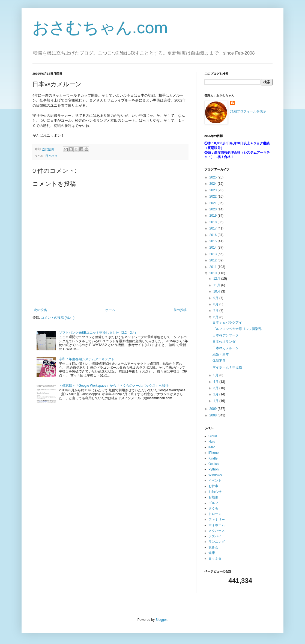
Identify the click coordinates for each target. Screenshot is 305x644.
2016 (214, 235)
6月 (216, 317)
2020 (214, 209)
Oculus (213, 464)
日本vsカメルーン (226, 348)
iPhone (213, 453)
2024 (214, 184)
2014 (214, 248)
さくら (213, 508)
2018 (214, 222)
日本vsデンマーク (226, 335)
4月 (216, 382)
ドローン (215, 514)
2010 (214, 273)
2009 (214, 409)
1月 (216, 401)
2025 (214, 177)
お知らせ (215, 492)
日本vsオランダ (224, 342)
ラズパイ (215, 536)
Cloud (213, 436)
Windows (215, 475)
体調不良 (219, 361)
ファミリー (217, 520)
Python (213, 469)
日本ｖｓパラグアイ (227, 323)
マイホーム (217, 525)
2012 (214, 260)
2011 (214, 267)
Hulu (212, 442)
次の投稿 (40, 310)
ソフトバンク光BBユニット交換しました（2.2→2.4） (98, 333)
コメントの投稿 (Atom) (58, 318)
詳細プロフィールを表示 (248, 111)
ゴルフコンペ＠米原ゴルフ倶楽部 (237, 329)
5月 (216, 375)
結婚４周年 (221, 354)
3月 (216, 388)
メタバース (217, 531)
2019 (214, 216)
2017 (214, 228)
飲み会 (213, 547)
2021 (214, 203)
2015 (214, 241)
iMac (212, 447)
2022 (214, 196)
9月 (216, 298)
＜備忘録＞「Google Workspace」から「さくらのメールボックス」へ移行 (114, 386)
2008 (214, 415)
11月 (217, 285)
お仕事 (213, 486)
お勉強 (213, 497)
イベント (215, 481)
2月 (216, 394)
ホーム (110, 310)
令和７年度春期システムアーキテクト (87, 359)
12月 (217, 279)
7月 (216, 311)
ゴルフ (213, 503)
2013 (214, 254)
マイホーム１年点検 (227, 367)
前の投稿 (180, 310)
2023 (214, 190)
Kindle (213, 458)
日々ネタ (51, 156)
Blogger (161, 620)
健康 (212, 553)
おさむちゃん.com (100, 28)
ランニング (217, 542)
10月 (217, 291)
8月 (216, 304)
